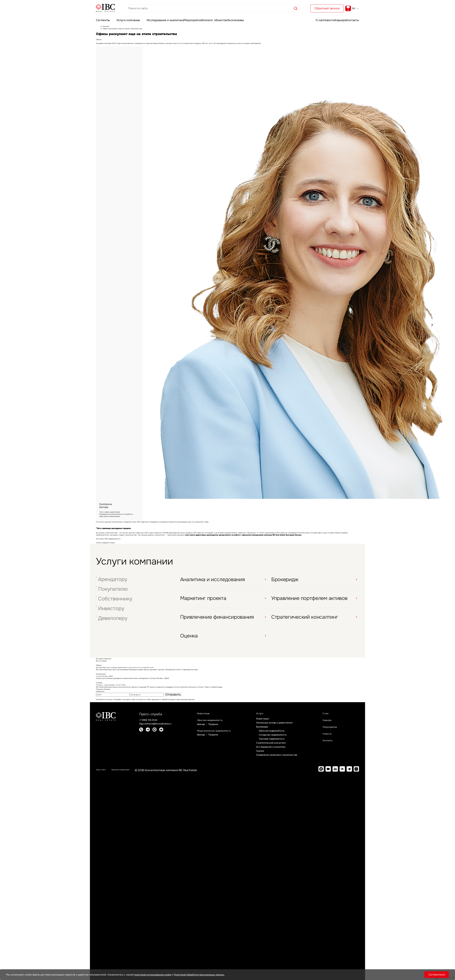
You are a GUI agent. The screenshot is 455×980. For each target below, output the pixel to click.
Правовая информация (131, 777)
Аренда (199, 729)
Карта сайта (103, 777)
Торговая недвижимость (278, 744)
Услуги (265, 716)
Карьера (337, 18)
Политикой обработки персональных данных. (199, 975)
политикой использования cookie (153, 975)
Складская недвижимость (279, 739)
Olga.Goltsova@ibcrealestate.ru (158, 726)
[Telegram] (148, 732)
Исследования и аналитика (163, 18)
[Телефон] (141, 732)
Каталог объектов (216, 18)
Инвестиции (204, 716)
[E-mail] (161, 732)
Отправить (173, 696)
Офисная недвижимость (213, 724)
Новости (321, 18)
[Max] (155, 732)
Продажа (213, 729)
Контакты (354, 18)
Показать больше (103, 691)
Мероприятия (192, 18)
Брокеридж (267, 731)
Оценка (265, 757)
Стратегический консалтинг (277, 748)
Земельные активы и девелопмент (281, 726)
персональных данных (185, 701)
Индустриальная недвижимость (219, 736)
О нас (306, 18)
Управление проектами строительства (284, 761)
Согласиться (437, 975)
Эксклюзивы (240, 18)
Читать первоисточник (105, 544)
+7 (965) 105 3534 (150, 722)
